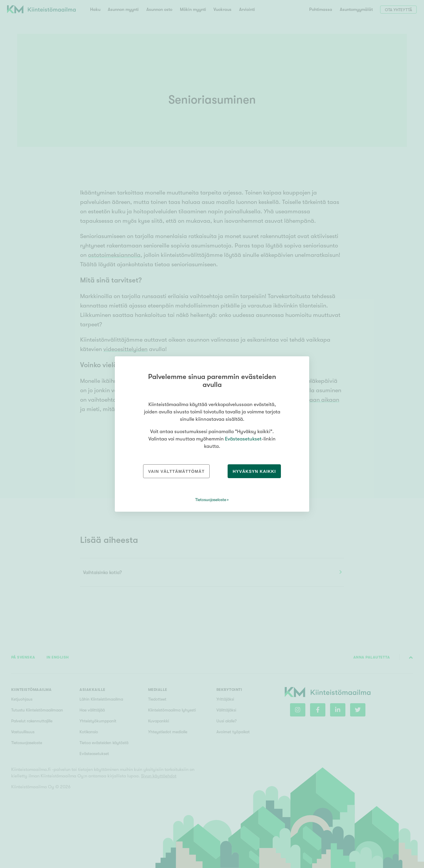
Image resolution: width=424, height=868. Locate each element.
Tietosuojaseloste (211, 500)
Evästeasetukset (243, 439)
